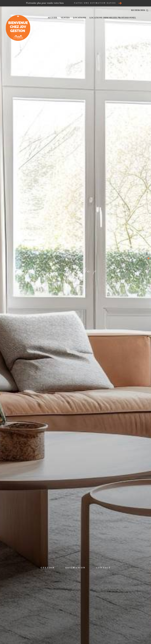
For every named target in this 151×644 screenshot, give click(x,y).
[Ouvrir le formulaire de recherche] (140, 10)
